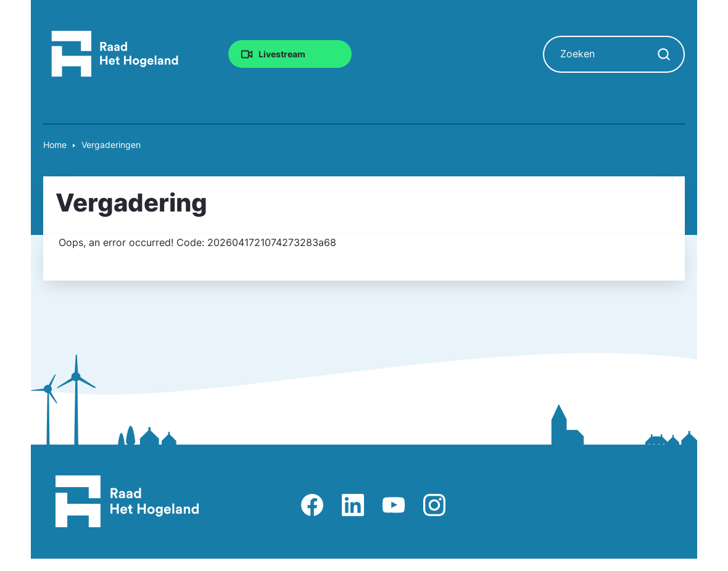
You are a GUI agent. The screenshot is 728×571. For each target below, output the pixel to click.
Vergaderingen (111, 145)
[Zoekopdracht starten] (664, 54)
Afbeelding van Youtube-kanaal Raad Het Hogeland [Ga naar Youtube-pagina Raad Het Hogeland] (394, 505)
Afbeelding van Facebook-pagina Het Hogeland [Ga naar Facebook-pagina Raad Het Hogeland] (312, 505)
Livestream (282, 54)
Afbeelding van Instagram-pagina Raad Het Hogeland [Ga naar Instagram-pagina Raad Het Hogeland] (434, 505)
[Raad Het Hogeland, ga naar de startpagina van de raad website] (115, 53)
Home (55, 145)
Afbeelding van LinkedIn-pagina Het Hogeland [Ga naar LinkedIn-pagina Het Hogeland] (353, 505)
